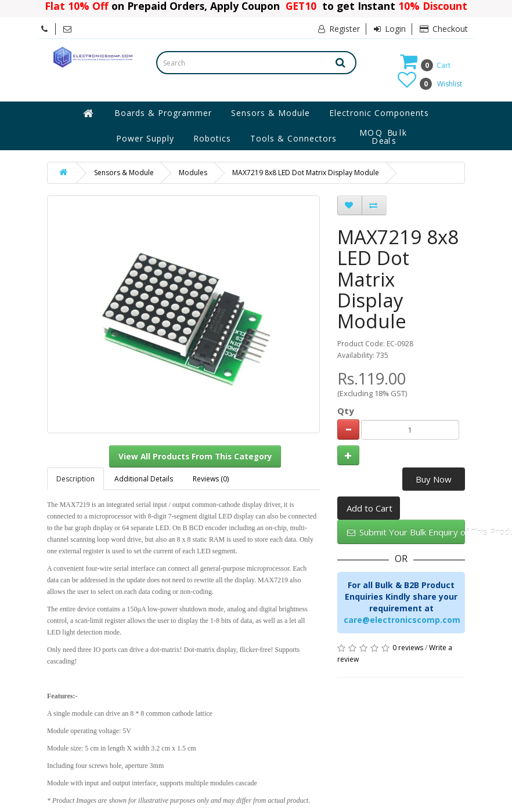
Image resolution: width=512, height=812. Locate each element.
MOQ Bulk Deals (384, 137)
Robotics (212, 138)
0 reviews (408, 648)
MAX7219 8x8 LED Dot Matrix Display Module (306, 173)
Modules (193, 173)
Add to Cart (369, 508)
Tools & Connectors (293, 138)
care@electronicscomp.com (402, 620)
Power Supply (145, 138)
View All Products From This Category (195, 456)
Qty (346, 411)
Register (339, 29)
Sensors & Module (271, 113)
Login (390, 29)
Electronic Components (379, 113)
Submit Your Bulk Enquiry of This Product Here (406, 532)
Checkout (444, 29)
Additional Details (144, 479)
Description (75, 479)
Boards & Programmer (163, 113)
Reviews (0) (211, 479)
